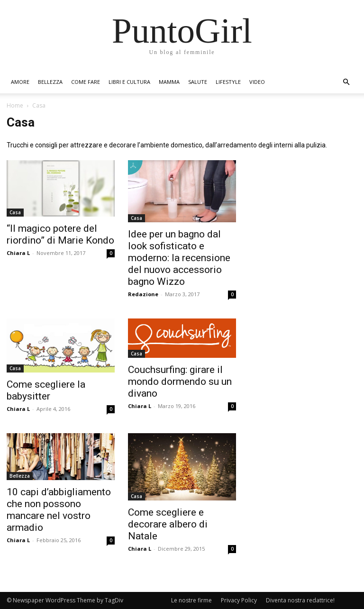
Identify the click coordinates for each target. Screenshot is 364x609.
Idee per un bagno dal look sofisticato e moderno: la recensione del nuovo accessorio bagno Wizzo (179, 258)
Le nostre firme (191, 600)
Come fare (86, 82)
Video (257, 82)
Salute (198, 82)
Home (15, 105)
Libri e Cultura (129, 82)
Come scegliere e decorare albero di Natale (168, 524)
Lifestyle (228, 82)
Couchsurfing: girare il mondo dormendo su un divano (180, 382)
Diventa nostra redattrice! (300, 600)
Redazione (143, 294)
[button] (346, 82)
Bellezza (50, 82)
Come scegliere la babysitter (46, 390)
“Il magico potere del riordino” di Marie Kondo (60, 234)
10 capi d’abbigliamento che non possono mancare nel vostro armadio (59, 510)
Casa (15, 212)
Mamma (169, 82)
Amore (20, 82)
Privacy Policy (239, 600)
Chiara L (18, 253)
